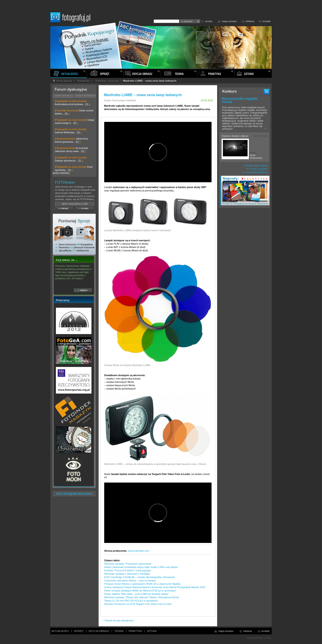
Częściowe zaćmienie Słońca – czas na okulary (130, 580)
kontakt (267, 21)
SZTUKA (152, 631)
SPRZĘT (79, 631)
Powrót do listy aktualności (118, 621)
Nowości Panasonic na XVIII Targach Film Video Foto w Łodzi (138, 604)
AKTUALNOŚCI (60, 631)
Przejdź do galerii (257, 169)
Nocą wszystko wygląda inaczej (240, 100)
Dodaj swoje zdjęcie (256, 165)
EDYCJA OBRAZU (99, 631)
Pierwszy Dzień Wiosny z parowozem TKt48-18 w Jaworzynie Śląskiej (142, 584)
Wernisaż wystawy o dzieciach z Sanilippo (127, 574)
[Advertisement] (244, 280)
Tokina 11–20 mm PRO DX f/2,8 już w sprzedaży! (131, 601)
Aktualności (83, 81)
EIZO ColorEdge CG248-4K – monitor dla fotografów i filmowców (140, 577)
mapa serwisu (229, 21)
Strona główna (62, 81)
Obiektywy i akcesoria (107, 81)
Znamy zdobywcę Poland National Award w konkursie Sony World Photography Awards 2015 (155, 587)
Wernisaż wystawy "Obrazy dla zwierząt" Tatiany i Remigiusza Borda (142, 597)
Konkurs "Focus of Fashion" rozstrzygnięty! (128, 570)
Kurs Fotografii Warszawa (74, 494)
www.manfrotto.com (139, 551)
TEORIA (119, 631)
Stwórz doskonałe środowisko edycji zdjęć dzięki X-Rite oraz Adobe (141, 567)
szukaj (209, 21)
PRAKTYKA (135, 631)
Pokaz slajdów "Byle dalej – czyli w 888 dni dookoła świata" (136, 594)
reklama (250, 21)
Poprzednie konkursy (255, 172)
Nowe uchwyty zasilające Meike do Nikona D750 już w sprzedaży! (140, 591)
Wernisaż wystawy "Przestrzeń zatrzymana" (128, 564)
